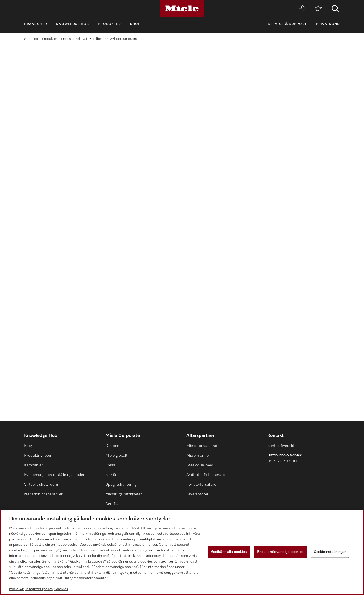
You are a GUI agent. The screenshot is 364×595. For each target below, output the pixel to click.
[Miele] (182, 9)
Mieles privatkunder (203, 446)
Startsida (31, 39)
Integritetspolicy (39, 589)
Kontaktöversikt (281, 446)
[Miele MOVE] (302, 9)
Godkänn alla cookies (229, 552)
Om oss (112, 446)
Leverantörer (197, 494)
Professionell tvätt (75, 39)
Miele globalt (116, 456)
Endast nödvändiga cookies (280, 552)
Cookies (61, 589)
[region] (182, 552)
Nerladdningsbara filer (43, 494)
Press (110, 465)
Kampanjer (33, 465)
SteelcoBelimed (200, 465)
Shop (135, 24)
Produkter (109, 24)
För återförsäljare (201, 485)
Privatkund (328, 24)
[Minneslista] (318, 9)
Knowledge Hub (72, 24)
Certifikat (113, 504)
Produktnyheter (38, 456)
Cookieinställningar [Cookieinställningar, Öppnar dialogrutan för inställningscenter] (330, 552)
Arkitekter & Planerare (205, 475)
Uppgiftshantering (121, 485)
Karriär (111, 475)
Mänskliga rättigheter (124, 494)
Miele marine (197, 456)
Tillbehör (99, 39)
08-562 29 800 (282, 461)
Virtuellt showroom (41, 485)
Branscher (36, 24)
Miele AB (17, 589)
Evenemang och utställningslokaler (54, 475)
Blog (28, 446)
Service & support (287, 24)
